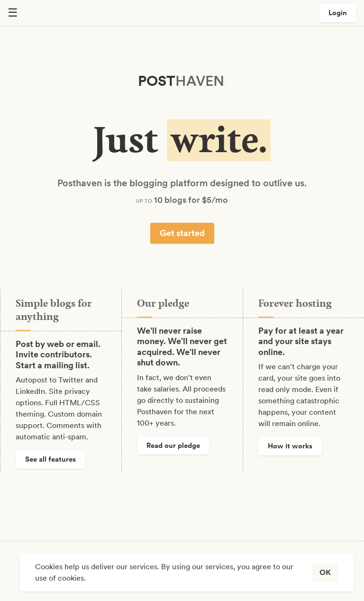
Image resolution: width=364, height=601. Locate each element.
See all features (50, 459)
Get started (182, 233)
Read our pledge (173, 446)
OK (325, 572)
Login (338, 13)
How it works (290, 446)
